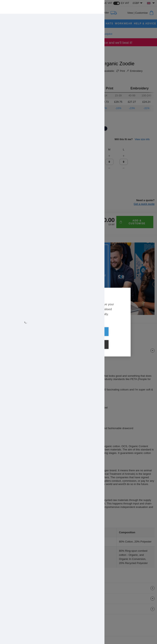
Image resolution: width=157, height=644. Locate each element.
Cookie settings (102, 338)
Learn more (41, 326)
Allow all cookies (55, 338)
